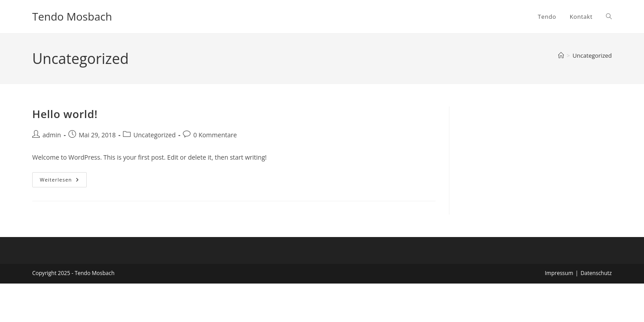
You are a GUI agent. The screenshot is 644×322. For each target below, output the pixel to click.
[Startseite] (561, 55)
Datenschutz (596, 273)
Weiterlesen (63, 181)
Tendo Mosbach (72, 16)
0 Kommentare (215, 135)
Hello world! (65, 114)
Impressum (559, 273)
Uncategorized (592, 55)
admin (52, 135)
